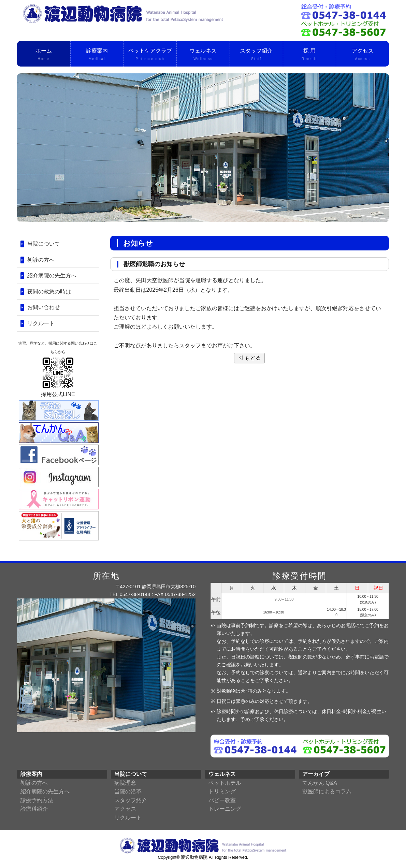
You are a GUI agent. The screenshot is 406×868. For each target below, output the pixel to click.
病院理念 (125, 783)
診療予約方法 (37, 800)
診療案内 (97, 55)
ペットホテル (225, 783)
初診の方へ (41, 260)
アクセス (362, 55)
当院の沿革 (128, 791)
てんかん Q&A (320, 783)
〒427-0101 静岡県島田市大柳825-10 (156, 587)
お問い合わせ (44, 307)
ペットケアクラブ (150, 55)
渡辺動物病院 (194, 857)
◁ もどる (249, 358)
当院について (44, 244)
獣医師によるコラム (327, 791)
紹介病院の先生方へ (52, 276)
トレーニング (225, 809)
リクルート (41, 323)
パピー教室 (222, 800)
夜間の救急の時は (49, 292)
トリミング (222, 791)
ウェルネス (203, 55)
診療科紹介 (34, 809)
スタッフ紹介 (256, 55)
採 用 (310, 55)
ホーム (44, 55)
